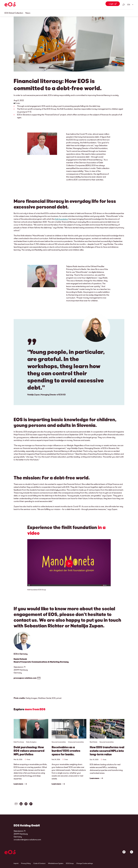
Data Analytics (31, 742)
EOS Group (70, 863)
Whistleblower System (56, 863)
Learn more (18, 784)
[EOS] (10, 5)
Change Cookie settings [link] (85, 863)
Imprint (16, 863)
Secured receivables (59, 742)
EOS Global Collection (14, 13)
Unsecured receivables (76, 742)
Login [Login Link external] (111, 4)
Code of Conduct (39, 863)
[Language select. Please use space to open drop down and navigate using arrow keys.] (130, 5)
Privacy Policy (26, 863)
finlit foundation (62, 219)
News (28, 13)
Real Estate (94, 742)
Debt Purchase (19, 742)
